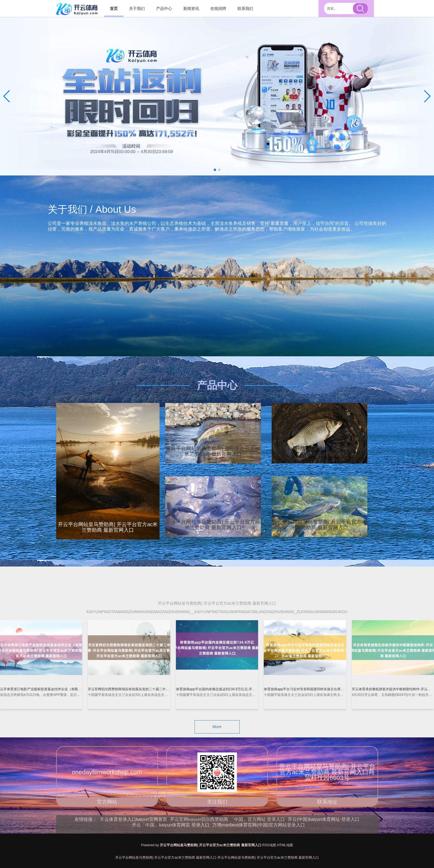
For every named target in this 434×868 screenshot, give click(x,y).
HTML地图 (285, 845)
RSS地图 (269, 845)
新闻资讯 (191, 8)
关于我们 (137, 8)
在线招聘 (218, 8)
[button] (427, 96)
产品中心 (164, 8)
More (217, 727)
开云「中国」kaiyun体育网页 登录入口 (171, 825)
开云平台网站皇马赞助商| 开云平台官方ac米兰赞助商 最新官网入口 (213, 451)
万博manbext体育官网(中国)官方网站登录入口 (259, 825)
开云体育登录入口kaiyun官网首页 (134, 819)
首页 (114, 8)
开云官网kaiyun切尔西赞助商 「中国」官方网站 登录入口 (227, 819)
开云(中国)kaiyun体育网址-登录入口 (324, 819)
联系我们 (245, 8)
